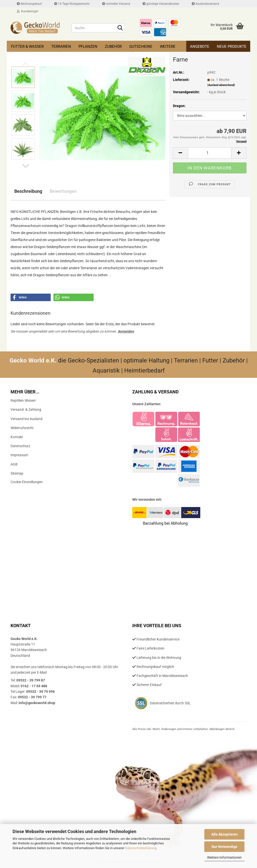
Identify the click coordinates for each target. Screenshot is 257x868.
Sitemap (17, 473)
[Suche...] (120, 28)
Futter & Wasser (27, 47)
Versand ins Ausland (26, 419)
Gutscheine (141, 47)
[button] (26, 166)
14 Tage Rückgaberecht (72, 4)
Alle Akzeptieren (224, 834)
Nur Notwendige (224, 847)
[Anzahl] (210, 153)
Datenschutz (20, 446)
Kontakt (17, 437)
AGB (14, 464)
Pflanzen (88, 47)
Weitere (168, 47)
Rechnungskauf (29, 4)
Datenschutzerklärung (141, 848)
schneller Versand (116, 4)
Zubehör (113, 47)
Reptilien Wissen (23, 400)
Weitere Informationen (224, 857)
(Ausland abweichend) (221, 85)
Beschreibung (28, 191)
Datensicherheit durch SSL (170, 703)
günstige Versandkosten (161, 4)
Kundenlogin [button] (28, 11)
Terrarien (61, 47)
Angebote (200, 47)
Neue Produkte (232, 47)
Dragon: (179, 106)
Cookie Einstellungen (27, 482)
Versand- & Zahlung (26, 409)
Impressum (19, 455)
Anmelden (126, 331)
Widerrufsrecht (22, 428)
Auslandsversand (205, 4)
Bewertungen (63, 191)
